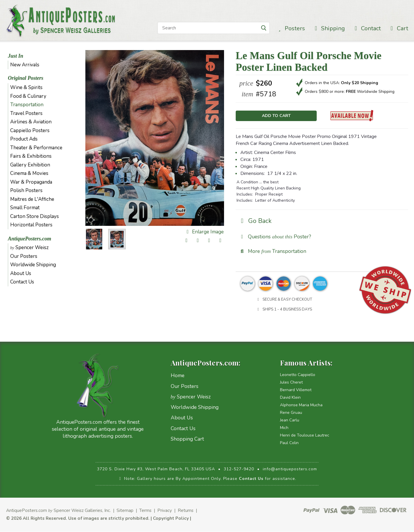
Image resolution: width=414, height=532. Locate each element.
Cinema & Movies (29, 173)
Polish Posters (26, 190)
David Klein (290, 398)
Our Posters (24, 256)
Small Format (25, 208)
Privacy (165, 511)
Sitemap (125, 511)
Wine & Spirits (26, 87)
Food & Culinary (28, 96)
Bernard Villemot (296, 390)
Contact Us (22, 282)
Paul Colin (289, 443)
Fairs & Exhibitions (31, 156)
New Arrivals (25, 65)
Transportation (27, 105)
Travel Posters (26, 113)
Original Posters (26, 78)
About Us (21, 273)
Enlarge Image (204, 232)
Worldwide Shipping (33, 265)
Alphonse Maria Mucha (301, 406)
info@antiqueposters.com (290, 470)
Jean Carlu (290, 421)
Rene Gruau (291, 413)
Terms (145, 511)
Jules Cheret (291, 383)
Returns (186, 511)
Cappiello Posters (30, 131)
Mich (284, 428)
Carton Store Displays (35, 216)
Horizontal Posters (31, 225)
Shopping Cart (187, 439)
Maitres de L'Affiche (32, 199)
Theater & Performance (36, 148)
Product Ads (24, 139)
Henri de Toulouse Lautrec (305, 436)
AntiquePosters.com (30, 239)
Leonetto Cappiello (298, 375)
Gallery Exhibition (30, 165)
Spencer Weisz (29, 248)
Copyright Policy (171, 518)
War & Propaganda (31, 182)
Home (178, 376)
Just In (16, 56)
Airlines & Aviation (31, 122)
